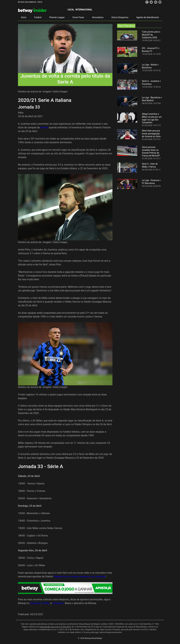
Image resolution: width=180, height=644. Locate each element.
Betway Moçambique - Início (30, 2)
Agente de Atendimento (148, 17)
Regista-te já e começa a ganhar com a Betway (80, 577)
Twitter (46, 603)
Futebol (38, 17)
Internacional (84, 10)
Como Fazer (78, 17)
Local (71, 10)
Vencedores (98, 17)
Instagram (58, 603)
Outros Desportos (120, 17)
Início (24, 17)
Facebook (35, 603)
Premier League (57, 17)
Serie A (44, 127)
